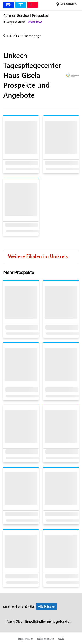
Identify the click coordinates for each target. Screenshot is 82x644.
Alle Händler (46, 606)
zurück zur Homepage (24, 36)
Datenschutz (45, 639)
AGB (61, 639)
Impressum (26, 639)
